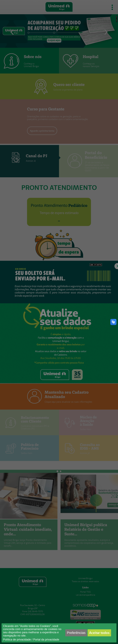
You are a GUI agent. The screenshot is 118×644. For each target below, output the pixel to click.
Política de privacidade (17, 640)
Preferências (76, 633)
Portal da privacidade (46, 640)
